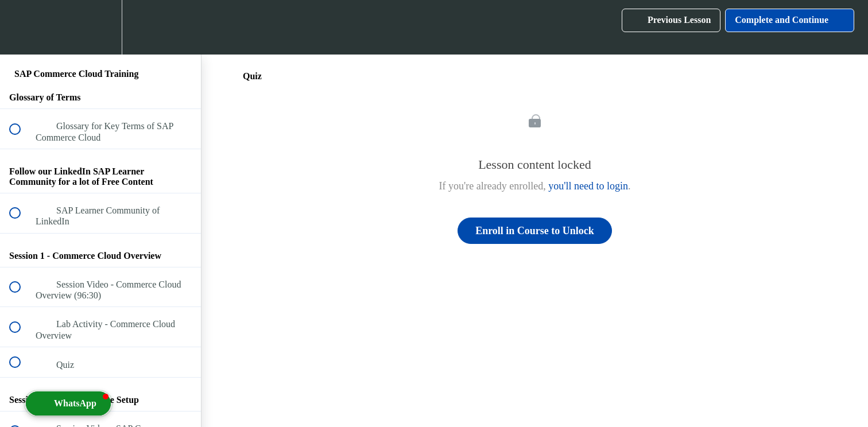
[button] (21, 27)
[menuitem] (100, 27)
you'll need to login (588, 186)
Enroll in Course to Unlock (535, 231)
